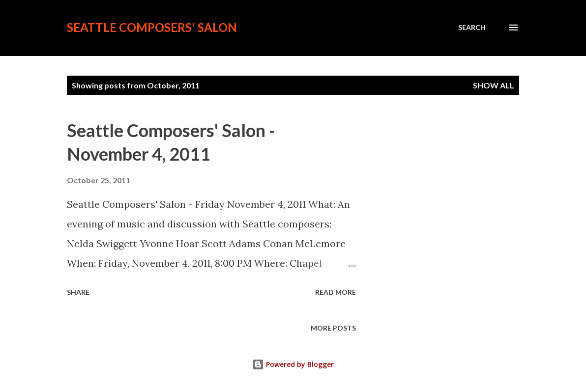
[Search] (472, 28)
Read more (336, 292)
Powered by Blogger (293, 364)
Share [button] (78, 292)
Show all (494, 85)
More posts (333, 328)
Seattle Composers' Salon (152, 27)
